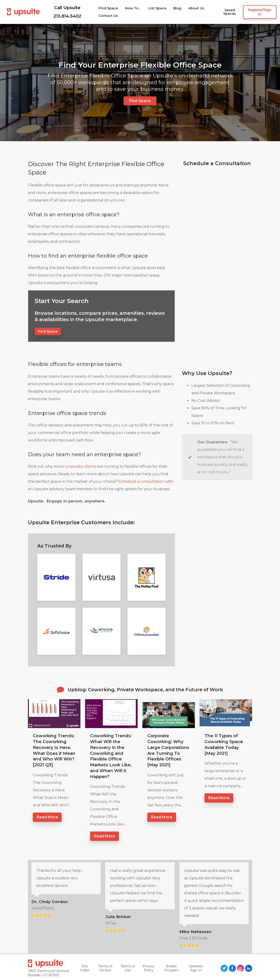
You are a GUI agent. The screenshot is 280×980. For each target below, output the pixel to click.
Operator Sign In (196, 968)
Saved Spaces (230, 12)
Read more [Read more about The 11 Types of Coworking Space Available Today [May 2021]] (219, 798)
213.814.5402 (67, 16)
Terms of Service (105, 968)
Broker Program (171, 968)
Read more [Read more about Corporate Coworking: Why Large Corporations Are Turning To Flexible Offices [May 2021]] (162, 817)
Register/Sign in (260, 12)
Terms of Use (128, 968)
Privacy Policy (149, 968)
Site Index (85, 968)
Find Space (140, 101)
